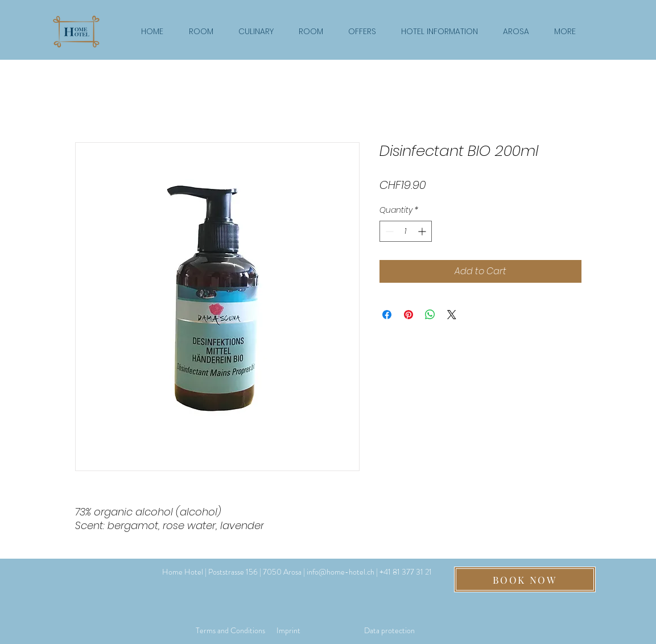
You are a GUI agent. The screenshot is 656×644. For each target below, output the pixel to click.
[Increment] (423, 231)
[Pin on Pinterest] (409, 315)
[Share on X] (452, 315)
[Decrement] (388, 231)
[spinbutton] (406, 231)
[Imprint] (288, 631)
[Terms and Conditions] (230, 631)
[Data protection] (389, 631)
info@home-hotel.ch (341, 572)
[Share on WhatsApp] (430, 315)
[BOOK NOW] (525, 579)
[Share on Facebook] (387, 315)
